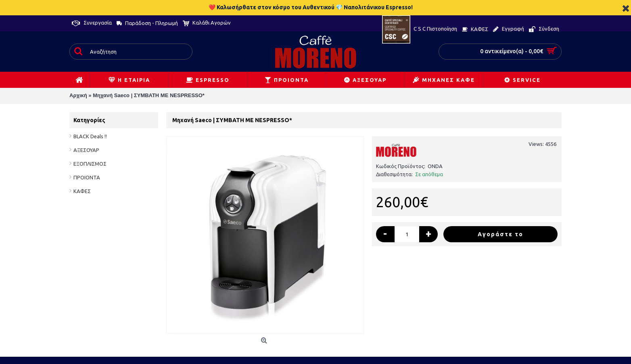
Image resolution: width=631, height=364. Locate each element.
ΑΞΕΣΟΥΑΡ (86, 150)
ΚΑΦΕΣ (82, 191)
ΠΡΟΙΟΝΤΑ (87, 177)
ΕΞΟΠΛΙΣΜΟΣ (90, 164)
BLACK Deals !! (90, 136)
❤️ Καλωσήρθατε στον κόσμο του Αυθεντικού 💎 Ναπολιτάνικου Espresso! (311, 7)
